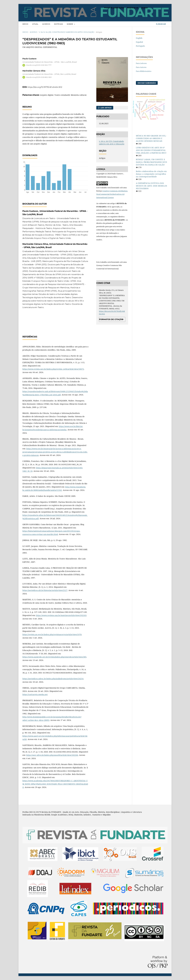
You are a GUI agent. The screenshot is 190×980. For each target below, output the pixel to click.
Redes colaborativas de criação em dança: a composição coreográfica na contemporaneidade (151, 174)
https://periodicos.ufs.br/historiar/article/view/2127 (45, 590)
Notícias (58, 24)
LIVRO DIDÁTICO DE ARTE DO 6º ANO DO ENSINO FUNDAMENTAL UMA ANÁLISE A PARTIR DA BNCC (151, 150)
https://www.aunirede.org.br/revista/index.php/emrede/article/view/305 (54, 657)
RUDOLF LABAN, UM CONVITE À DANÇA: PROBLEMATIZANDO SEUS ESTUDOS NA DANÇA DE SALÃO (151, 162)
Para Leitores (141, 63)
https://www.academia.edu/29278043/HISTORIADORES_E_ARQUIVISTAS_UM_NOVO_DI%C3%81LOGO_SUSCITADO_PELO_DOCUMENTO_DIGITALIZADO (55, 784)
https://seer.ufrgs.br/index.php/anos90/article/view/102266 (52, 755)
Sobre (70, 24)
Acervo (46, 24)
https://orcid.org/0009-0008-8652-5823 (39, 77)
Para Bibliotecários (144, 71)
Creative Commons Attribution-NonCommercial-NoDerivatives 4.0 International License (112, 194)
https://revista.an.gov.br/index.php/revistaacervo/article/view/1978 (52, 634)
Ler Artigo (106, 108)
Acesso (145, 8)
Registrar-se (133, 8)
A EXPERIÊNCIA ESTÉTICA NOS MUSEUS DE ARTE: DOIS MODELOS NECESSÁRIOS (151, 186)
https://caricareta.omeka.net (35, 694)
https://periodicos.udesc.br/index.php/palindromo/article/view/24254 (53, 679)
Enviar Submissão (147, 83)
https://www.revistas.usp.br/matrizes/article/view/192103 (61, 615)
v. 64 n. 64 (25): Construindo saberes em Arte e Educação (66, 32)
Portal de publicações (114, 8)
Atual (35, 24)
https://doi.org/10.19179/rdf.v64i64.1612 (45, 87)
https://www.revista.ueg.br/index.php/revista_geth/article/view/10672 (53, 369)
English (139, 38)
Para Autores (141, 67)
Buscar (161, 24)
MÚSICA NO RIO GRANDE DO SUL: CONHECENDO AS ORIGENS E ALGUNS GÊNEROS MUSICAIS (151, 138)
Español (139, 42)
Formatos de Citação (111, 319)
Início (25, 24)
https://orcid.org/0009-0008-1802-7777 (39, 65)
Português (140, 46)
